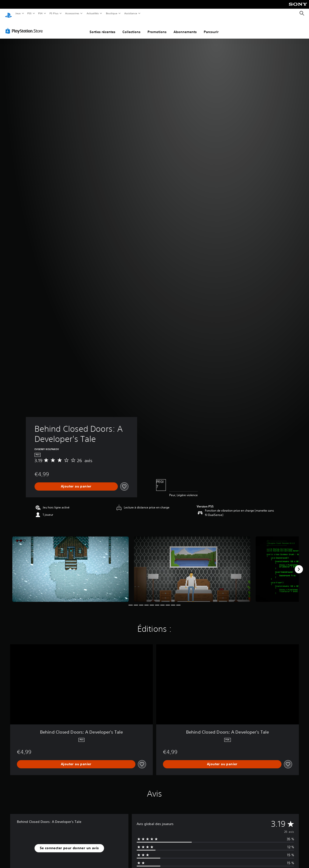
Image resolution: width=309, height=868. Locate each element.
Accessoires (72, 13)
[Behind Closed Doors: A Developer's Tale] (70, 565)
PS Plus (54, 13)
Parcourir (211, 27)
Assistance (131, 13)
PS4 (41, 13)
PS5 (30, 13)
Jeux (18, 13)
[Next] (299, 565)
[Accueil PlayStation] (8, 14)
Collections (131, 27)
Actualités (93, 13)
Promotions (157, 27)
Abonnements (185, 27)
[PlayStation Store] (25, 26)
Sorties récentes (102, 27)
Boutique (111, 13)
